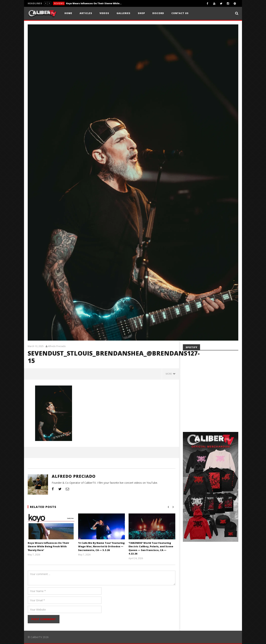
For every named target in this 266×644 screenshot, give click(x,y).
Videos (104, 13)
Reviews (59, 3)
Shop (141, 13)
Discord (158, 13)
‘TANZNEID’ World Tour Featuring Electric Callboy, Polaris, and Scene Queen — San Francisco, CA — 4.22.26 (151, 548)
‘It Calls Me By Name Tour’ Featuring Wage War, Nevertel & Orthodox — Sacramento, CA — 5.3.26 (101, 546)
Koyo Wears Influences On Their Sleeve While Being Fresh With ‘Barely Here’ (94, 3)
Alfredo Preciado (57, 346)
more (171, 374)
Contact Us (180, 13)
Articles (86, 13)
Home (68, 13)
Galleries (123, 13)
